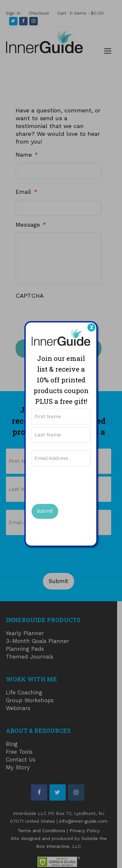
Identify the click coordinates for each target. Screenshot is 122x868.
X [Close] (92, 327)
